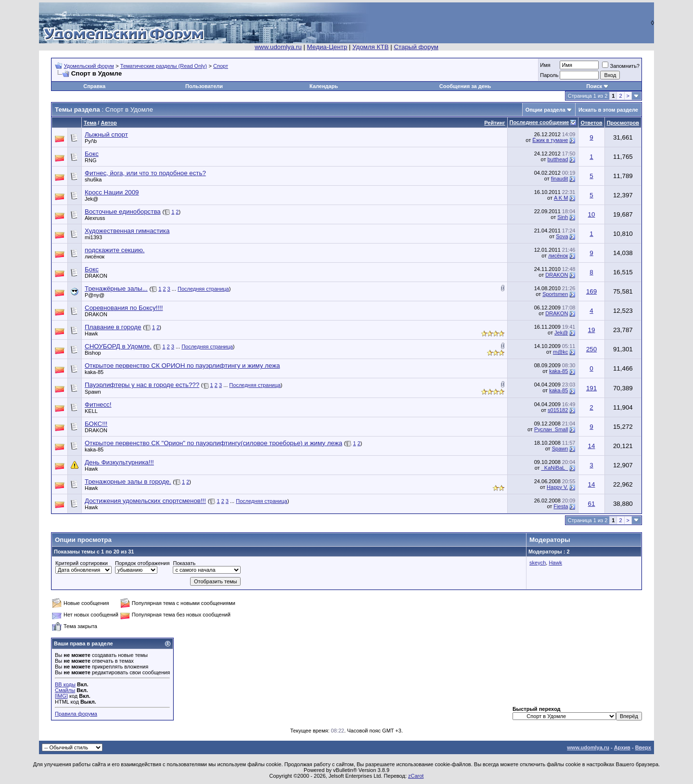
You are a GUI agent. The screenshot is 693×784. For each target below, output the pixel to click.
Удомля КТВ (370, 47)
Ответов (591, 123)
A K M (561, 198)
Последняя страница (203, 289)
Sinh (563, 217)
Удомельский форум (89, 66)
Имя (545, 65)
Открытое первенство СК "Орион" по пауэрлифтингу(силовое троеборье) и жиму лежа (213, 443)
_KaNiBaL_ (555, 468)
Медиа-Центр (327, 47)
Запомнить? (621, 66)
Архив (622, 747)
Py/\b (91, 141)
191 (591, 388)
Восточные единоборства (123, 212)
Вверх (643, 747)
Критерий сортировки (82, 563)
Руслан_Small (551, 429)
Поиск (594, 86)
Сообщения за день (465, 86)
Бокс (92, 154)
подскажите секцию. (115, 250)
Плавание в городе (113, 327)
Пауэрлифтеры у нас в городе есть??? (142, 385)
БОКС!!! (96, 424)
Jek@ (91, 199)
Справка (94, 86)
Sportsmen (555, 294)
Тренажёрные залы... (116, 289)
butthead (558, 159)
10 (592, 214)
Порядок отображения (142, 563)
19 (592, 330)
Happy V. (557, 487)
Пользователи (204, 86)
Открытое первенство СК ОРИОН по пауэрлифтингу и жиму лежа (182, 366)
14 (592, 446)
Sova (562, 236)
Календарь (324, 86)
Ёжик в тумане (550, 140)
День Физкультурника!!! (119, 462)
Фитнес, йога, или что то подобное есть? (145, 173)
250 (591, 349)
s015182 (558, 410)
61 (592, 504)
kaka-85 (94, 372)
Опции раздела (545, 110)
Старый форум (416, 47)
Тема (90, 123)
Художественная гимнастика (127, 231)
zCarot (416, 776)
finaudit (559, 179)
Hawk (91, 334)
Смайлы (65, 690)
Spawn (93, 392)
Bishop (93, 353)
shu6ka (93, 180)
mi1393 (93, 237)
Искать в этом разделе (608, 110)
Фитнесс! (98, 405)
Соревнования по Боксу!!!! (124, 308)
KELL (91, 411)
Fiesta (561, 506)
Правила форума (76, 714)
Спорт (221, 66)
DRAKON (96, 276)
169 (591, 291)
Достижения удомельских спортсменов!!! (145, 501)
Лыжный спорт (106, 135)
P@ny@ (95, 295)
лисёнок (95, 257)
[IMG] (61, 696)
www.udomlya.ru (278, 47)
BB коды (65, 684)
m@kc (560, 352)
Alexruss (95, 218)
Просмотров (623, 123)
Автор (109, 123)
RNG (90, 160)
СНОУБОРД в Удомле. (118, 346)
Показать (184, 563)
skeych (538, 563)
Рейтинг (494, 123)
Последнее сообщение (539, 122)
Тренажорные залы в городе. (128, 482)
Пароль (549, 75)
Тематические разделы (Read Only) (164, 66)
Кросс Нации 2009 (112, 192)
